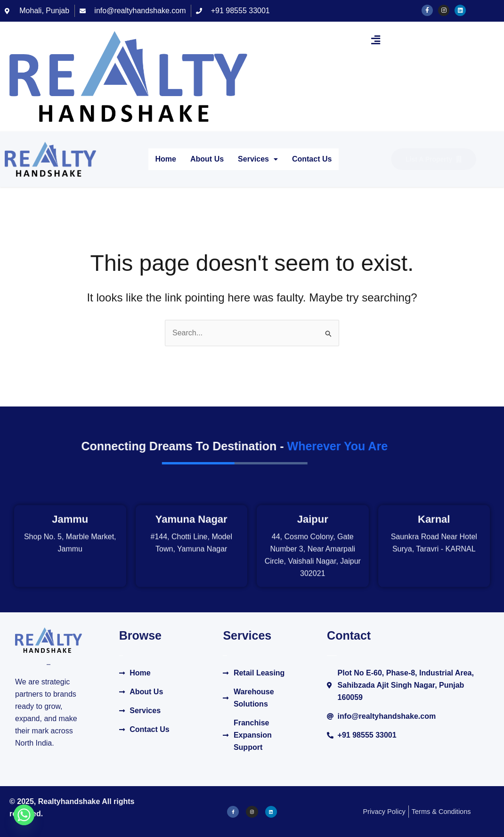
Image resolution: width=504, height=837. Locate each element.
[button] (376, 40)
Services (258, 159)
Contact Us (312, 159)
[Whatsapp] (24, 815)
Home (166, 159)
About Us (207, 159)
